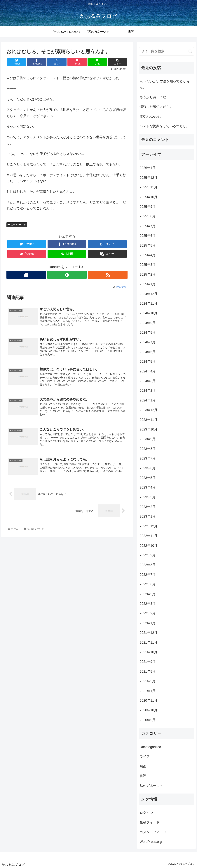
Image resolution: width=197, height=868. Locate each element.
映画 (143, 766)
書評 (143, 776)
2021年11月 (149, 642)
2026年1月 (148, 168)
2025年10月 (149, 197)
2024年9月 (148, 323)
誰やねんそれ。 (151, 116)
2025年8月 (148, 216)
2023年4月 (148, 487)
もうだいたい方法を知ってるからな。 (165, 84)
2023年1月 (148, 516)
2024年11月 (149, 304)
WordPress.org (151, 842)
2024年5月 (148, 362)
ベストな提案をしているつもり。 (165, 126)
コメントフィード (153, 832)
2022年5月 (148, 594)
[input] (167, 51)
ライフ (145, 757)
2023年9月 (148, 439)
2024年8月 (148, 333)
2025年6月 (148, 236)
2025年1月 (148, 284)
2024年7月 (148, 342)
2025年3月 (148, 265)
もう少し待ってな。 (155, 97)
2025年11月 (149, 187)
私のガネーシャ (17, 225)
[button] (190, 51)
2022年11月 (149, 536)
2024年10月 (149, 313)
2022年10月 (149, 546)
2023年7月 (148, 458)
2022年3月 (148, 604)
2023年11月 (149, 420)
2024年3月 (148, 381)
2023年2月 (148, 507)
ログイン (146, 813)
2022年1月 (148, 623)
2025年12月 (149, 178)
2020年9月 (148, 720)
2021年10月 (149, 652)
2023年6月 (148, 468)
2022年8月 (148, 565)
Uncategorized (150, 747)
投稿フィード (150, 822)
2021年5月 (148, 681)
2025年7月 (148, 226)
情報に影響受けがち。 (156, 107)
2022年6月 (148, 584)
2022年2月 (148, 613)
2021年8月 (148, 672)
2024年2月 (148, 391)
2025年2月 (148, 274)
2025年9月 (148, 207)
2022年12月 (149, 526)
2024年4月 (148, 371)
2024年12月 (149, 294)
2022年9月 (148, 555)
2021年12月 (149, 633)
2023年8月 (148, 449)
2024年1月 (148, 400)
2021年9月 (148, 662)
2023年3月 (148, 497)
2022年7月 (148, 575)
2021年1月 (148, 691)
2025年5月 (148, 245)
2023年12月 (149, 410)
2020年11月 (149, 701)
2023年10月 (149, 429)
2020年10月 (149, 710)
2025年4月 (148, 255)
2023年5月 (148, 478)
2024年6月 (148, 352)
